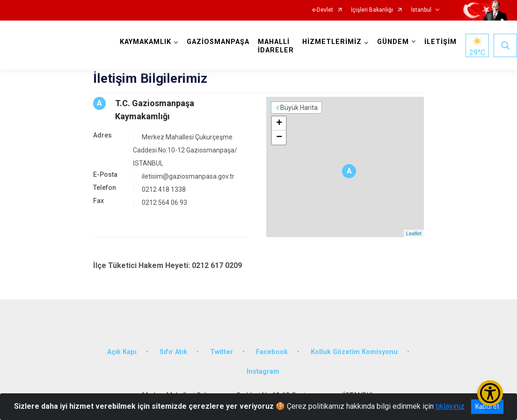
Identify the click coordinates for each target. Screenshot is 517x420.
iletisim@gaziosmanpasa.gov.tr (188, 176)
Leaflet (414, 233)
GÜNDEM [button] (393, 42)
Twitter (222, 352)
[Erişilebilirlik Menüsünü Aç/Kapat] (490, 393)
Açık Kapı (122, 352)
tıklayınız (450, 406)
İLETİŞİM (441, 42)
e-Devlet (323, 10)
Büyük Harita (299, 108)
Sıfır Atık (173, 352)
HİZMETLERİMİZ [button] (332, 42)
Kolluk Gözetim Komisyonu (354, 352)
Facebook (272, 352)
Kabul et (487, 406)
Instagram (263, 372)
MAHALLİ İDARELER (276, 46)
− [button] (279, 138)
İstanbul (421, 10)
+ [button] (279, 123)
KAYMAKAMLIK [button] (146, 42)
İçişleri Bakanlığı (372, 10)
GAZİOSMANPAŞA (218, 42)
